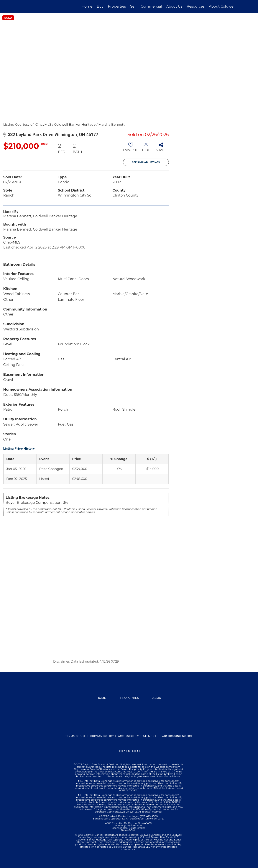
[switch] (131, 149)
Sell (133, 6)
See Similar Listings (146, 162)
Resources (196, 6)
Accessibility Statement (137, 736)
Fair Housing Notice (177, 736)
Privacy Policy (102, 736)
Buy (100, 6)
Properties (117, 6)
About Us (174, 6)
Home (87, 6)
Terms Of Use (76, 736)
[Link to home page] (26, 7)
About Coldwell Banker (229, 6)
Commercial (151, 6)
